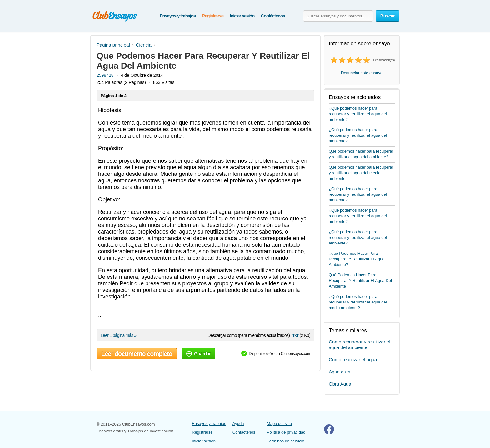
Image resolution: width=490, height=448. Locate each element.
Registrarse (213, 16)
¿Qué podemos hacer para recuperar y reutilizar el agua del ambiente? (358, 114)
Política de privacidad (286, 432)
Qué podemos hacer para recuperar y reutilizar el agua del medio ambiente (361, 173)
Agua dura (340, 372)
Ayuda (238, 423)
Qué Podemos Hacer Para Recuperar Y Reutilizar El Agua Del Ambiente (360, 281)
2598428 (105, 75)
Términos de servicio (286, 441)
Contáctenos (273, 16)
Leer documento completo (137, 354)
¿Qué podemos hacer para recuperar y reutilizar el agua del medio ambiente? (358, 302)
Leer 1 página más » (118, 335)
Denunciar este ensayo (362, 73)
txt (295, 335)
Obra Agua (340, 384)
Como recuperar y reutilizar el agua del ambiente (360, 345)
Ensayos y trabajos (178, 16)
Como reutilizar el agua (353, 359)
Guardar (198, 354)
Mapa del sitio (279, 423)
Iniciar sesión (242, 16)
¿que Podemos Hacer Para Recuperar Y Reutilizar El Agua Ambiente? (357, 259)
